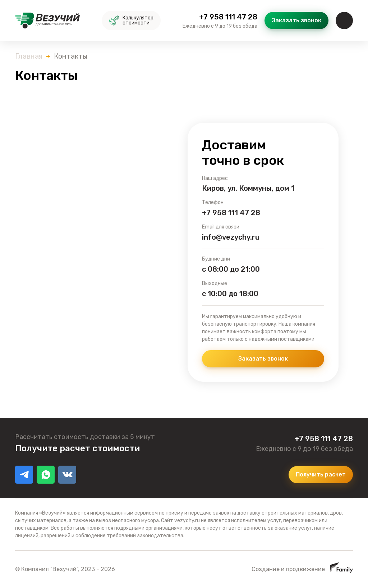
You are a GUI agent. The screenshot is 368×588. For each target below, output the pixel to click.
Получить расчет (321, 474)
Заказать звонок (296, 20)
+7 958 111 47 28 (228, 17)
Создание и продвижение (302, 569)
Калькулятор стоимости (131, 20)
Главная (29, 56)
